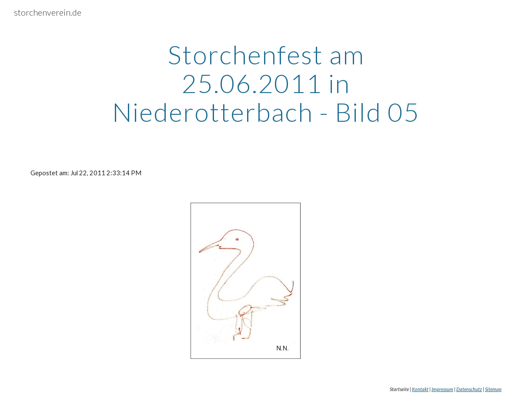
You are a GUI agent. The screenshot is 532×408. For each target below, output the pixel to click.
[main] (266, 83)
